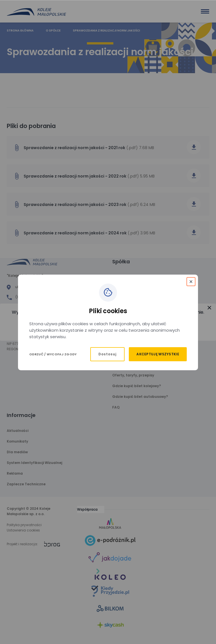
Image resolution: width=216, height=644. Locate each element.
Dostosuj (107, 354)
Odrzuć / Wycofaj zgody (53, 354)
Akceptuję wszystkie (158, 354)
